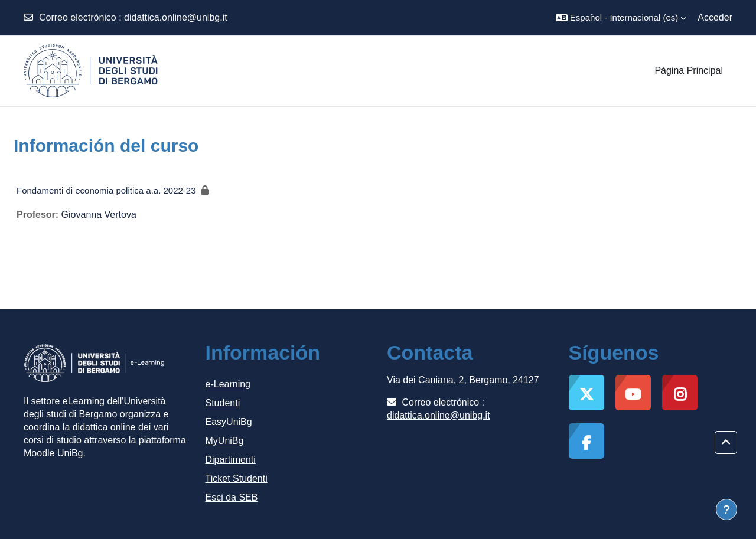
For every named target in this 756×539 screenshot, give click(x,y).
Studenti (223, 403)
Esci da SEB (232, 497)
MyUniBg (225, 441)
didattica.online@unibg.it (176, 17)
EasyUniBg (229, 422)
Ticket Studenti (237, 478)
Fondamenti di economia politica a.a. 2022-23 (106, 190)
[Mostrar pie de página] (726, 509)
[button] (621, 18)
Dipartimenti (231, 460)
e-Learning (228, 384)
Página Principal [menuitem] (689, 71)
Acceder (715, 17)
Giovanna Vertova (99, 215)
